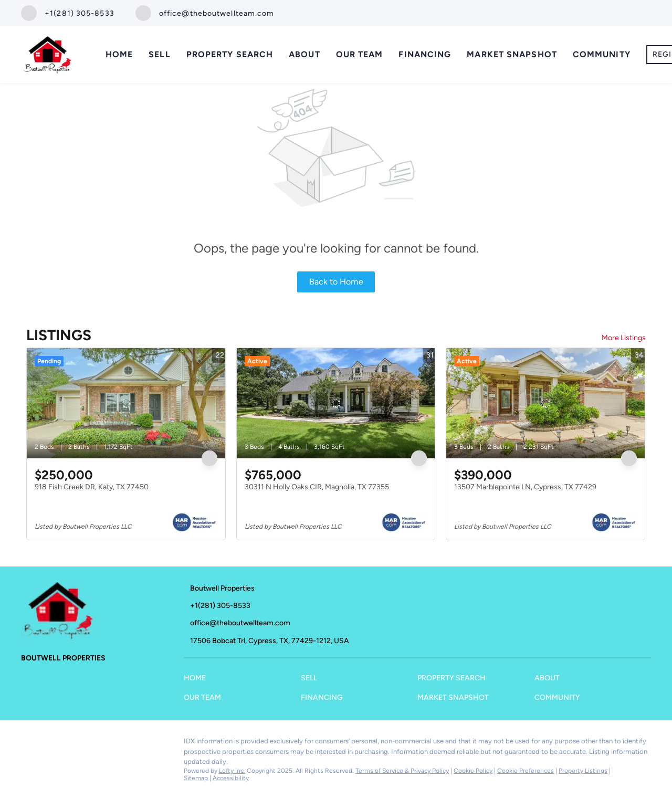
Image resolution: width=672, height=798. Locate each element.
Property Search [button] (230, 54)
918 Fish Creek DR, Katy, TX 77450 (92, 487)
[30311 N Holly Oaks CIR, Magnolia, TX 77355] (336, 403)
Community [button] (602, 54)
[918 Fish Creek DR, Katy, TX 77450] (126, 403)
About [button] (304, 54)
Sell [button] (159, 54)
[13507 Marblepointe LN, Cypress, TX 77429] (545, 403)
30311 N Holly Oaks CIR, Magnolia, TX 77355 (317, 487)
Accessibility (231, 778)
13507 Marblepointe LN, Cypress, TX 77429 (525, 487)
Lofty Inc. (232, 771)
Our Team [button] (360, 54)
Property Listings (583, 771)
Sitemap (196, 778)
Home (119, 54)
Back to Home (336, 282)
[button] (197, 681)
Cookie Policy (473, 771)
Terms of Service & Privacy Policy (402, 771)
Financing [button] (425, 54)
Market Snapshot (512, 54)
